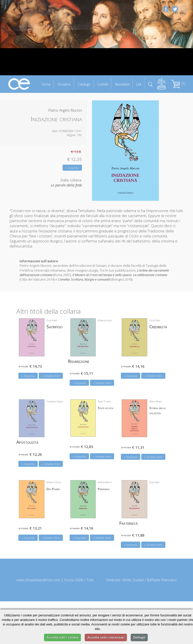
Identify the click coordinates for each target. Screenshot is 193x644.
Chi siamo (64, 84)
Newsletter (122, 84)
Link (139, 84)
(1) (178, 84)
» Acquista (72, 168)
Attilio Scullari (133, 580)
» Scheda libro (51, 376)
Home (46, 84)
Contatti (103, 84)
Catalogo (84, 84)
